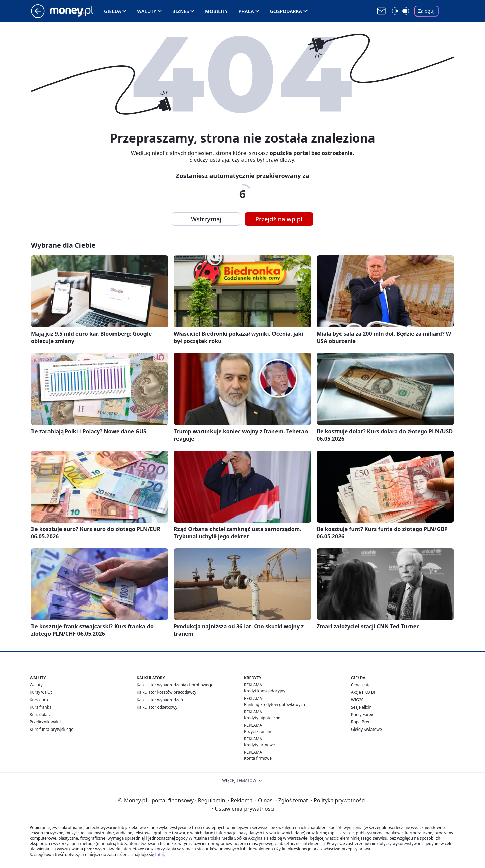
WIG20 (357, 700)
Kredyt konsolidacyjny (265, 691)
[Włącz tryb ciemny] (400, 11)
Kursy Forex (362, 715)
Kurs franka (41, 707)
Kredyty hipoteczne (262, 718)
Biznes (181, 11)
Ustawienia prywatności (243, 809)
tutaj (159, 854)
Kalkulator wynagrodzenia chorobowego (175, 685)
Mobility (217, 11)
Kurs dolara (41, 715)
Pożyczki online (258, 731)
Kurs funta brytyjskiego (52, 729)
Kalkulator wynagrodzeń (160, 700)
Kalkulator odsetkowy (157, 707)
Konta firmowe (258, 758)
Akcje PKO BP (364, 692)
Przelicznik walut (45, 722)
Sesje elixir (361, 707)
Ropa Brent (362, 722)
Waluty (147, 11)
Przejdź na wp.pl (279, 219)
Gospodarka (286, 11)
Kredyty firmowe (260, 745)
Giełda (112, 11)
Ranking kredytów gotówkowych (274, 704)
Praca (246, 11)
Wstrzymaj (206, 219)
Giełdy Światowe (366, 729)
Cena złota (361, 685)
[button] (449, 11)
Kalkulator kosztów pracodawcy (167, 692)
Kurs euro (39, 700)
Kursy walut (41, 692)
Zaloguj (427, 11)
